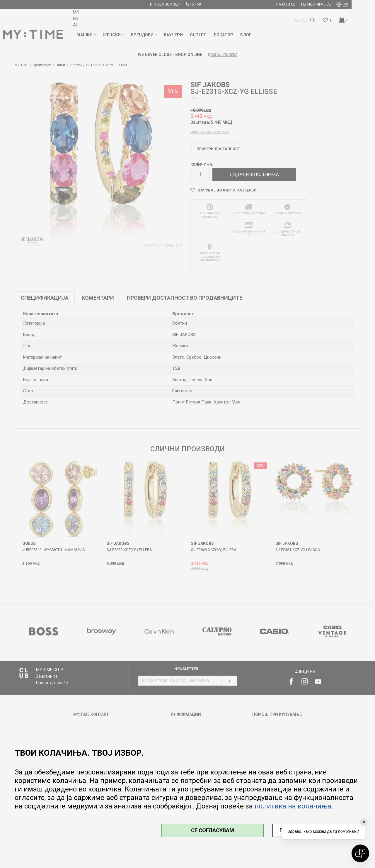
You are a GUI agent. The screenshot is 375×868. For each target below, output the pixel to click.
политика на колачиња (293, 806)
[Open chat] (360, 853)
